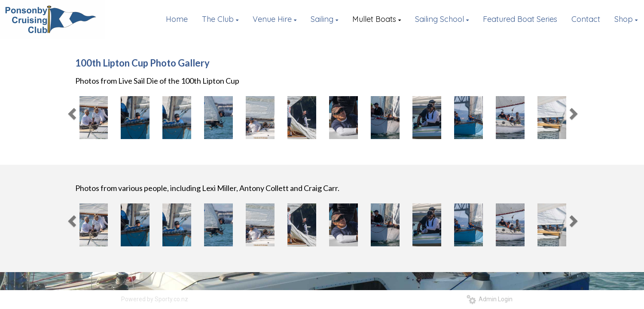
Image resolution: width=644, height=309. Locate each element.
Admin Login (490, 299)
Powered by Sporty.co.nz (155, 299)
